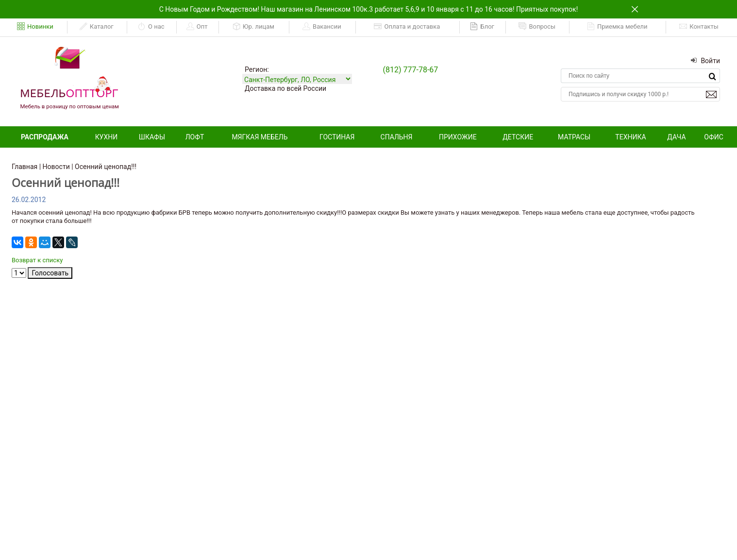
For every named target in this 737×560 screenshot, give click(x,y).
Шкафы (152, 137)
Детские (518, 137)
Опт (197, 27)
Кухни (107, 137)
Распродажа (45, 137)
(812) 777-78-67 (411, 70)
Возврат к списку (37, 260)
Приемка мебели (617, 27)
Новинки (35, 27)
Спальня (397, 137)
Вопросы (537, 27)
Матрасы (574, 137)
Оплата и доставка (407, 27)
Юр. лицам (253, 27)
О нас (151, 27)
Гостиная (337, 137)
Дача (676, 137)
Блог (482, 27)
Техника (630, 137)
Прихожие (458, 137)
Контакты (699, 27)
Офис (714, 137)
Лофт (195, 137)
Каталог (97, 27)
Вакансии (322, 27)
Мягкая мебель (260, 137)
